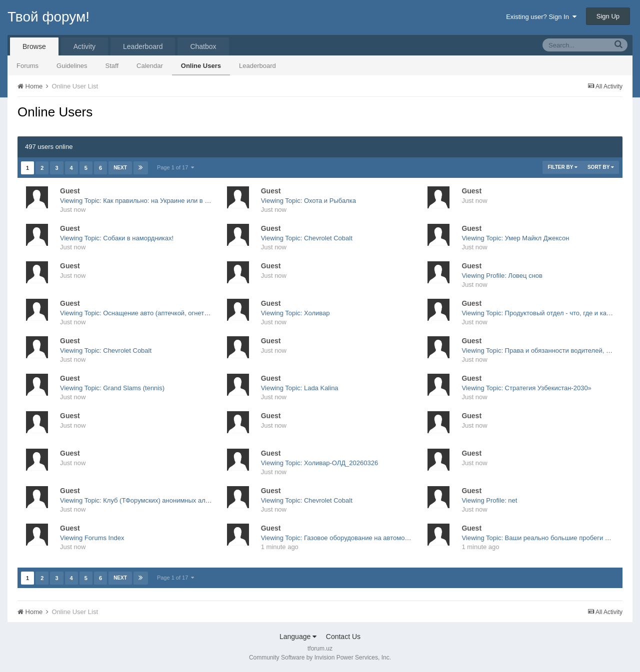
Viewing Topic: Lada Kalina (300, 388)
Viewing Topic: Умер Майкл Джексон (515, 238)
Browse (34, 46)
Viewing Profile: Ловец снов (502, 276)
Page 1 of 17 (176, 167)
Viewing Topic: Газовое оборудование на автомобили (340, 538)
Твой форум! (48, 17)
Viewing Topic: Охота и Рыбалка (308, 201)
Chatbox (203, 46)
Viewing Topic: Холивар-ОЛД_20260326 (319, 463)
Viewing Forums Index (92, 538)
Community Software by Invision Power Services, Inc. (320, 658)
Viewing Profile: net (489, 500)
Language (298, 637)
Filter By (562, 167)
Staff (112, 66)
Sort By (601, 167)
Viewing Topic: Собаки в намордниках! (117, 238)
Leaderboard (257, 66)
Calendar (150, 66)
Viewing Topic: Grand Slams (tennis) (112, 388)
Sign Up (608, 16)
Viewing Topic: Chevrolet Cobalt (307, 238)
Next (120, 168)
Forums (27, 66)
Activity (84, 46)
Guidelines (72, 66)
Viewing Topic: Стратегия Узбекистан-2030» (526, 388)
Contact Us (343, 637)
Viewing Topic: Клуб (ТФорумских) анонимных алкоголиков (147, 500)
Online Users (201, 66)
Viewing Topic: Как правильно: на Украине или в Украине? (146, 201)
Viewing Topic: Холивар (295, 313)
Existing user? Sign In (541, 17)
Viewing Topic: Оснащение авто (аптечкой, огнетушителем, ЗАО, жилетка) (171, 313)
